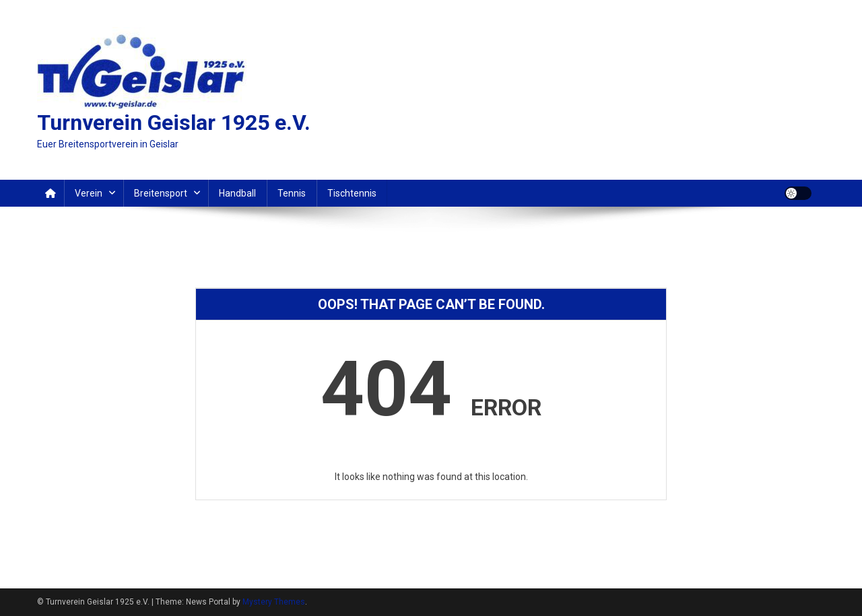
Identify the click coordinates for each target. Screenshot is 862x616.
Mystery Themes (274, 602)
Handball (237, 193)
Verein (89, 193)
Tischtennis (352, 193)
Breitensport (161, 193)
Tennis (292, 193)
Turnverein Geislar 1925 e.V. (174, 123)
